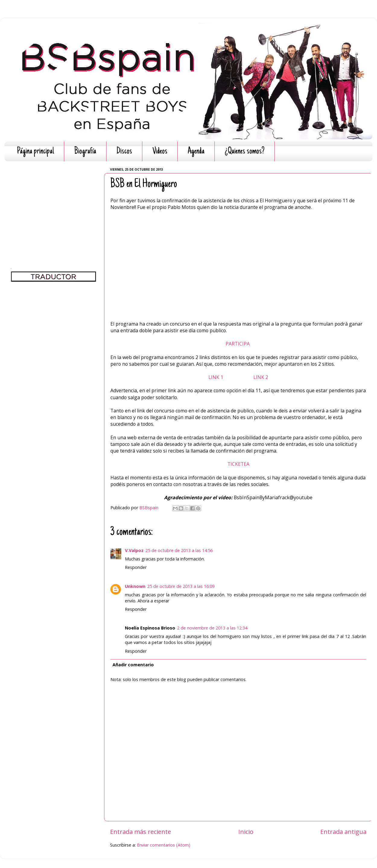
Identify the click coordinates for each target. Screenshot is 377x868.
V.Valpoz (134, 550)
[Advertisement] (54, 204)
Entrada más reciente (141, 832)
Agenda (196, 152)
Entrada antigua (343, 832)
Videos (160, 152)
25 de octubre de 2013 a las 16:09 (181, 586)
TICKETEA (238, 464)
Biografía (85, 152)
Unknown (135, 586)
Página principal (35, 152)
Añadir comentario (133, 665)
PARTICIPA (238, 344)
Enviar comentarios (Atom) (164, 845)
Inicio (246, 832)
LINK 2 (261, 377)
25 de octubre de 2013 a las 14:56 (179, 550)
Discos (124, 152)
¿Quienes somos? (245, 152)
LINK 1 (216, 377)
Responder (136, 567)
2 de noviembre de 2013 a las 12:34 (212, 628)
